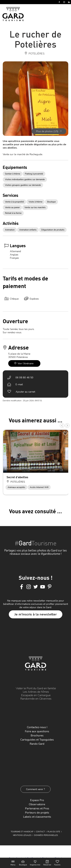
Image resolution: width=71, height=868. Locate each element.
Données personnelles (46, 835)
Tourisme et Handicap (22, 832)
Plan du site (54, 832)
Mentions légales (22, 835)
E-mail (19, 384)
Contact (40, 832)
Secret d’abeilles (17, 477)
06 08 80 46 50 (24, 378)
